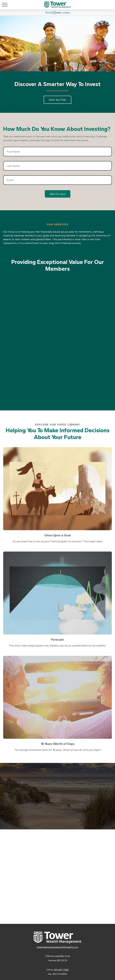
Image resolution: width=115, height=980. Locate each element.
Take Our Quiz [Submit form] (58, 194)
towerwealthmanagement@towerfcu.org (58, 947)
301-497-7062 (61, 970)
